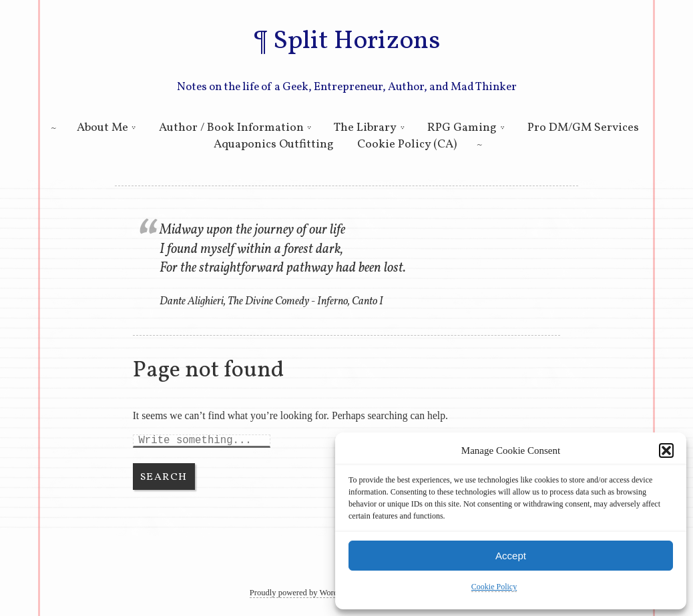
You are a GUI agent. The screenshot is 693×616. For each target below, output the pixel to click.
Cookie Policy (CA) (407, 144)
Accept (511, 556)
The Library (365, 128)
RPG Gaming (462, 128)
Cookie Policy (494, 587)
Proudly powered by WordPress (303, 593)
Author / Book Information (231, 128)
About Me (102, 128)
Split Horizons (357, 41)
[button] (666, 450)
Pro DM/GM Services (583, 128)
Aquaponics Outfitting (274, 144)
